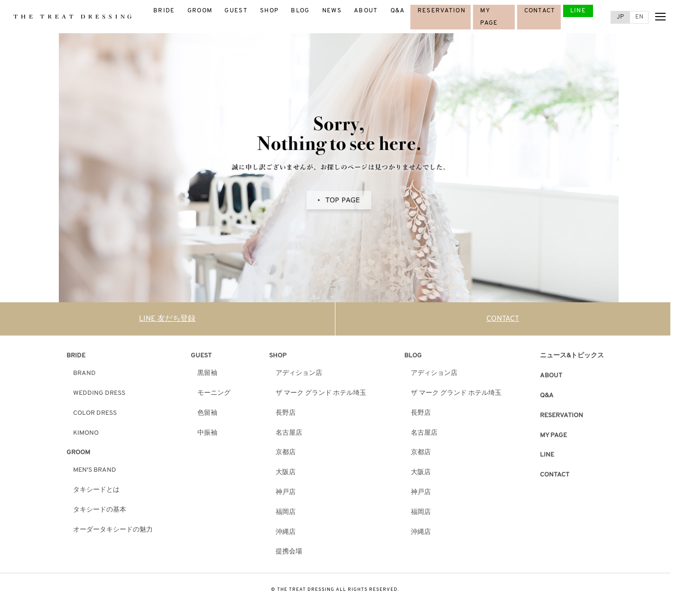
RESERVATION (441, 11)
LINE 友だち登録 (167, 319)
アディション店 (299, 373)
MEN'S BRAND (95, 470)
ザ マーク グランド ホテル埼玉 (321, 393)
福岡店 (286, 512)
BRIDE (164, 11)
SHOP (269, 11)
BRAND (84, 373)
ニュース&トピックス (572, 356)
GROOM (200, 11)
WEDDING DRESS (99, 393)
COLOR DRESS (95, 413)
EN (639, 17)
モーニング (214, 393)
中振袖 (207, 433)
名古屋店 (289, 433)
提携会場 (289, 552)
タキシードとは (96, 490)
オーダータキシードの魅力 (113, 530)
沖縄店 (286, 532)
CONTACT (540, 11)
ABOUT (366, 11)
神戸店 (286, 492)
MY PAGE (553, 435)
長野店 (286, 413)
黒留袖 (207, 373)
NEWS (332, 11)
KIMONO (86, 433)
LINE (578, 11)
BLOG (300, 11)
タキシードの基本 (100, 510)
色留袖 (207, 413)
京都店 (286, 453)
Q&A (398, 11)
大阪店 (286, 472)
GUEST (236, 11)
